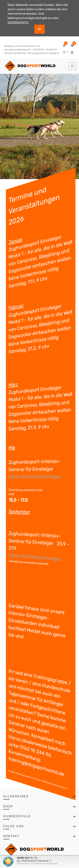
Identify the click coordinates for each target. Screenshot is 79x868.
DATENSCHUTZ (18, 22)
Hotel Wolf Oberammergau (38, 477)
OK (39, 29)
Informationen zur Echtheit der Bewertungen (37, 864)
